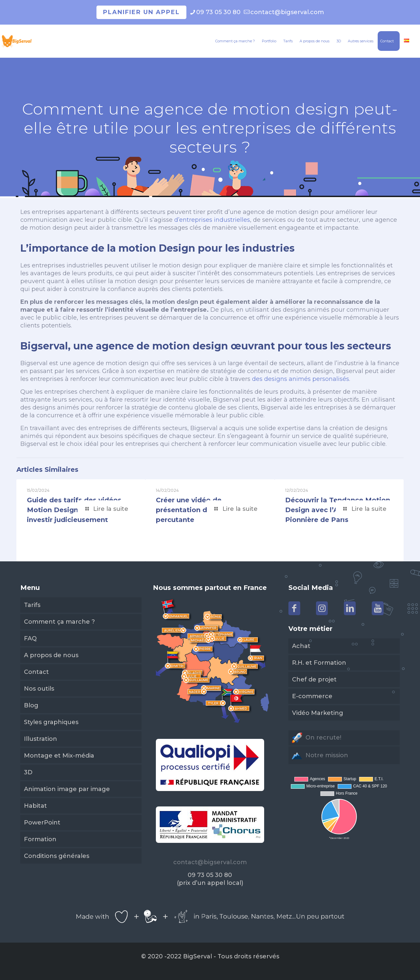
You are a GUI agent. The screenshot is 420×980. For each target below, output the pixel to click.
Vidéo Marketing (318, 713)
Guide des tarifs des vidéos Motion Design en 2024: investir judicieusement (74, 510)
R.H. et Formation (319, 663)
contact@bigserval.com (210, 862)
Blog (31, 705)
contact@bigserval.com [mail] (287, 12)
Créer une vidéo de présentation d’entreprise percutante (200, 510)
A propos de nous (51, 655)
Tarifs (32, 605)
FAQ (30, 638)
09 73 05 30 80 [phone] (218, 12)
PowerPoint (42, 823)
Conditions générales (57, 856)
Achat (301, 646)
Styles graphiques (51, 722)
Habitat (35, 806)
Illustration (41, 739)
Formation (40, 839)
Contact (36, 672)
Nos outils (39, 689)
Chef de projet (314, 679)
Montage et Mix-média (59, 756)
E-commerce (312, 696)
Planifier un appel (141, 12)
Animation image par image (67, 789)
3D (28, 772)
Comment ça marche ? (59, 622)
